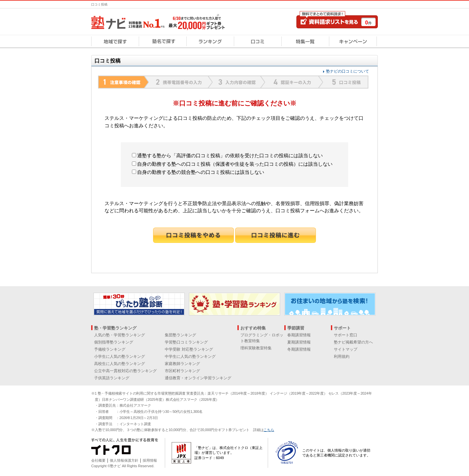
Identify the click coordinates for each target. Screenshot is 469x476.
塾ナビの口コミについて (348, 71)
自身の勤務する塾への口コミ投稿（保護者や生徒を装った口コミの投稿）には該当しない (232, 164)
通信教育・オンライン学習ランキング (198, 378)
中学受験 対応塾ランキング (189, 349)
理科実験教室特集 (256, 348)
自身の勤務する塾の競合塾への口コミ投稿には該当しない (198, 172)
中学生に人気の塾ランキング (190, 357)
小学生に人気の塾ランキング (120, 357)
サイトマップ (346, 349)
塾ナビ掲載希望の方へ (353, 342)
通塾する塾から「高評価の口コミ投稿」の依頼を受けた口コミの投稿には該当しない (227, 155)
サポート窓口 (346, 335)
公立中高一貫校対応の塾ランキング (125, 371)
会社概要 (98, 460)
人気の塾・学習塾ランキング (120, 335)
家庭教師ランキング (182, 364)
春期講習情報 (299, 335)
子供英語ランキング (112, 378)
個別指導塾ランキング (114, 342)
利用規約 (342, 357)
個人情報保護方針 (124, 460)
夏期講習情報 (299, 342)
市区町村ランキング (182, 371)
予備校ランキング (110, 349)
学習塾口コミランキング (186, 342)
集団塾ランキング (180, 335)
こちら (269, 430)
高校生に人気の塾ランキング (120, 364)
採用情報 (150, 460)
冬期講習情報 (299, 349)
